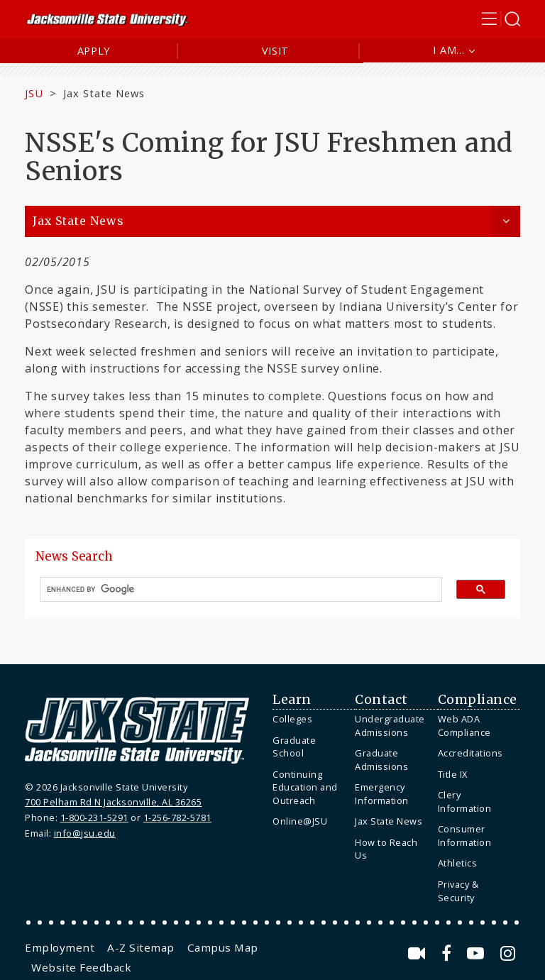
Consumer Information (465, 836)
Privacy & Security (458, 891)
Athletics (458, 863)
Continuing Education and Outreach (305, 787)
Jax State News (104, 93)
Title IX (453, 774)
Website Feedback (81, 967)
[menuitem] (310, 719)
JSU (34, 93)
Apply (94, 51)
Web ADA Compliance (464, 726)
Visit (276, 51)
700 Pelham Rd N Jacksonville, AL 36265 (113, 802)
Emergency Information (382, 794)
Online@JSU (300, 821)
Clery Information (465, 802)
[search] (235, 590)
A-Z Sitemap (141, 947)
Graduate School (294, 747)
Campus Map (223, 947)
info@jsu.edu (85, 833)
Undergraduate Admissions (390, 726)
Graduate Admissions (381, 760)
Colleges (292, 719)
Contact (381, 700)
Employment (60, 947)
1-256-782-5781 (177, 817)
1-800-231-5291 (94, 817)
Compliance (478, 700)
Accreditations (470, 753)
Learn (292, 700)
